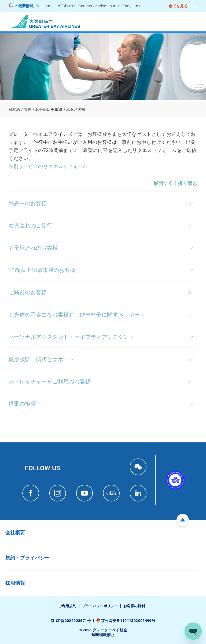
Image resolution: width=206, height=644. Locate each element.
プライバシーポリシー (100, 606)
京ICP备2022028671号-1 (73, 621)
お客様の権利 (134, 606)
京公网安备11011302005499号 (128, 621)
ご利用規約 (67, 606)
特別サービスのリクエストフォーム (48, 166)
